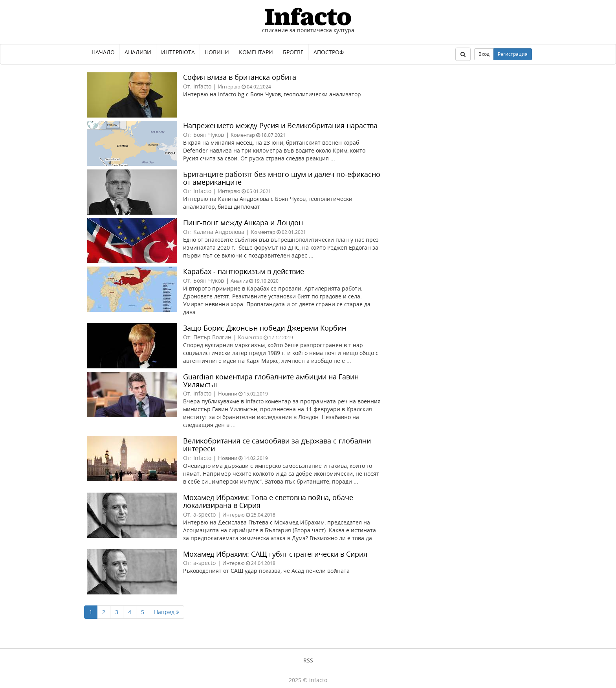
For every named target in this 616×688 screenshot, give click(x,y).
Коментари (256, 52)
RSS (308, 660)
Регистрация (513, 54)
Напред (167, 612)
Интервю (229, 86)
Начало (103, 52)
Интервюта (178, 52)
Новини (217, 52)
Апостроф (329, 52)
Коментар (243, 135)
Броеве (293, 52)
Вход (484, 54)
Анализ (239, 281)
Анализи (138, 52)
